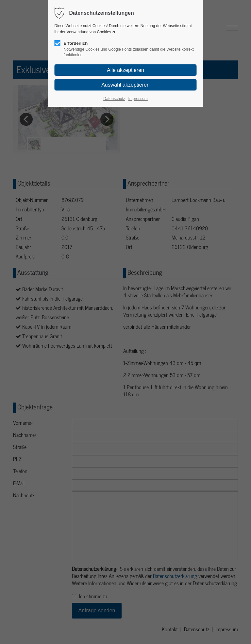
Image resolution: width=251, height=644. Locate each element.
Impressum (138, 99)
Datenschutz (114, 99)
